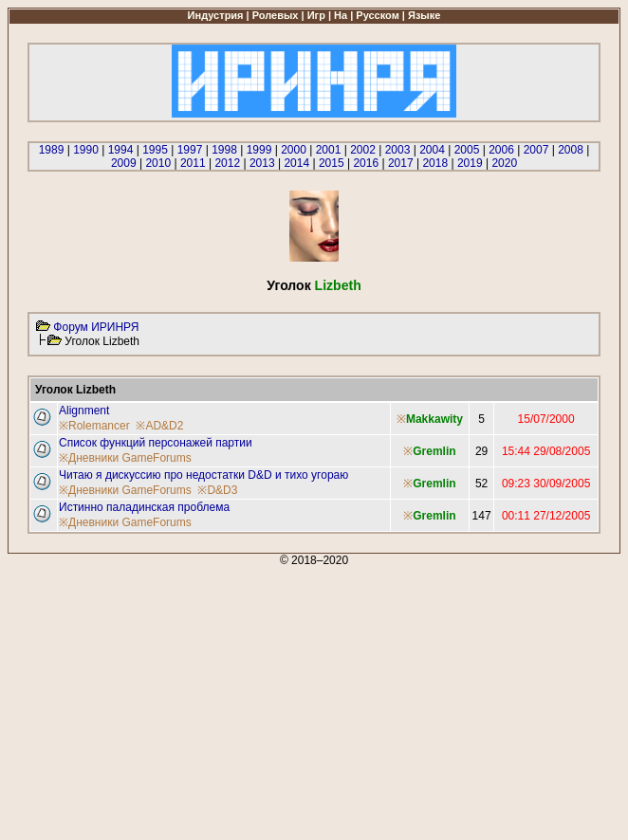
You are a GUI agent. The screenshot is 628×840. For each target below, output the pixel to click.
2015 (332, 163)
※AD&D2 (159, 426)
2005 (467, 150)
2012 (227, 163)
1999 (259, 150)
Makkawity (434, 419)
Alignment (84, 411)
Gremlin (434, 451)
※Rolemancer (94, 426)
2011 (193, 163)
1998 (224, 150)
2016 (366, 163)
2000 (294, 150)
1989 (52, 150)
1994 (121, 150)
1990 (86, 150)
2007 (536, 150)
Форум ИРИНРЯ (96, 327)
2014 (296, 163)
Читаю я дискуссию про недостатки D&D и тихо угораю (203, 475)
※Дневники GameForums (125, 458)
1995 (155, 150)
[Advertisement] (314, 700)
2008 (571, 150)
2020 (504, 163)
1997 (190, 150)
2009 (124, 163)
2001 (329, 150)
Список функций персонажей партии (156, 443)
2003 (398, 150)
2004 (432, 150)
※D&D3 (217, 490)
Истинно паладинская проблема (144, 507)
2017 (401, 163)
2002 (363, 150)
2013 (262, 163)
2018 (435, 163)
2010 (158, 163)
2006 (501, 150)
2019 (470, 163)
